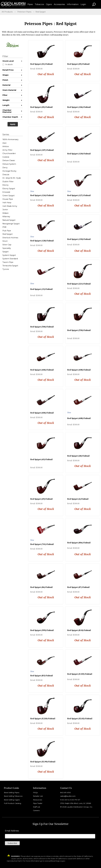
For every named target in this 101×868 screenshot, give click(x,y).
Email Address (12, 831)
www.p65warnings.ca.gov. (55, 861)
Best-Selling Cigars (12, 800)
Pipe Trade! (38, 803)
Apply (13, 124)
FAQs (35, 793)
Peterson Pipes (24, 12)
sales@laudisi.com (68, 796)
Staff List (37, 807)
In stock (8, 65)
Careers (36, 810)
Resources (38, 800)
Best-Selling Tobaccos (13, 796)
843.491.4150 (66, 793)
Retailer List (38, 796)
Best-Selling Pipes (12, 793)
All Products (7, 12)
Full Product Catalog (13, 803)
